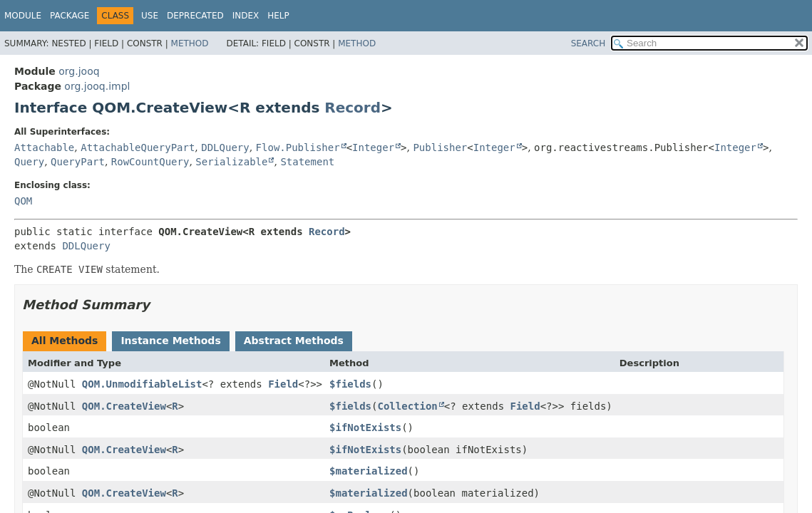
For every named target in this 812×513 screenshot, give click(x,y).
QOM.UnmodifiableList (142, 384)
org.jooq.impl (97, 86)
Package (70, 16)
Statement (307, 162)
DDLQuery (225, 147)
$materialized (369, 471)
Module (23, 16)
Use (150, 16)
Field (283, 384)
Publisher (440, 147)
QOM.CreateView (124, 406)
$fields (350, 384)
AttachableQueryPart (138, 147)
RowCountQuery (150, 162)
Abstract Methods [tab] (294, 341)
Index (246, 16)
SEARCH (589, 43)
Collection (407, 406)
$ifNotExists (365, 427)
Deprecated (195, 16)
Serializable (231, 162)
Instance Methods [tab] (170, 341)
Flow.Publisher (298, 147)
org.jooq (79, 71)
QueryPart (78, 162)
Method (190, 43)
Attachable (44, 147)
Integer (373, 147)
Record (353, 108)
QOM (23, 201)
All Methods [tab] (65, 341)
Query (29, 162)
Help (278, 16)
